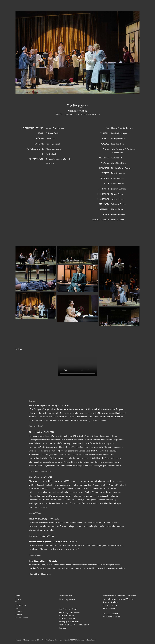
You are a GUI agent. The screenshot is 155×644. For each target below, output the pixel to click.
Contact (19, 612)
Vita (17, 609)
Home (18, 600)
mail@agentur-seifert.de (70, 622)
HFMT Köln (21, 606)
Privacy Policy (22, 618)
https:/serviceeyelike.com (88, 640)
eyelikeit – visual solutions (61, 640)
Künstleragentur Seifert (69, 613)
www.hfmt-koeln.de (111, 617)
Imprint (19, 615)
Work (18, 603)
